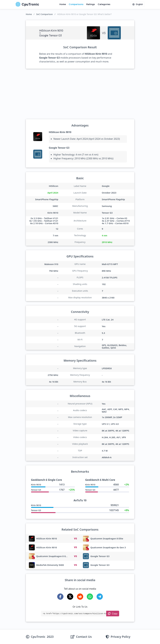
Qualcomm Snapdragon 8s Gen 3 (108, 547)
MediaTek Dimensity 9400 (50, 565)
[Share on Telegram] (100, 597)
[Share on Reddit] (80, 597)
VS (75, 538)
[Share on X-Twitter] (70, 597)
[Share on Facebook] (60, 597)
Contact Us (84, 637)
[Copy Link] (113, 614)
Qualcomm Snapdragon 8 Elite (107, 538)
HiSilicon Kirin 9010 (60, 132)
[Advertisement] (80, 94)
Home (63, 4)
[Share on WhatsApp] (90, 597)
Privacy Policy (120, 637)
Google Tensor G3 (59, 148)
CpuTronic (27, 4)
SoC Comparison (44, 14)
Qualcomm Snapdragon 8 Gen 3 (53, 556)
